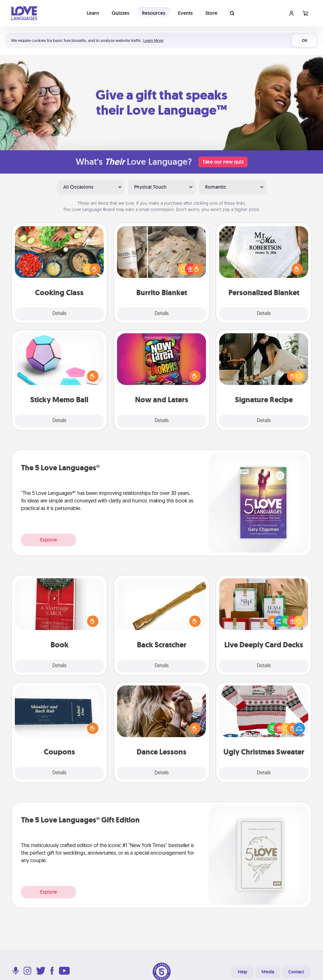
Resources (154, 13)
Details (59, 314)
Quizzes (120, 13)
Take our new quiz (223, 162)
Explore (49, 540)
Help (243, 972)
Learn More (153, 40)
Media (268, 972)
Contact (296, 972)
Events (185, 13)
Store (211, 13)
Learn (93, 13)
